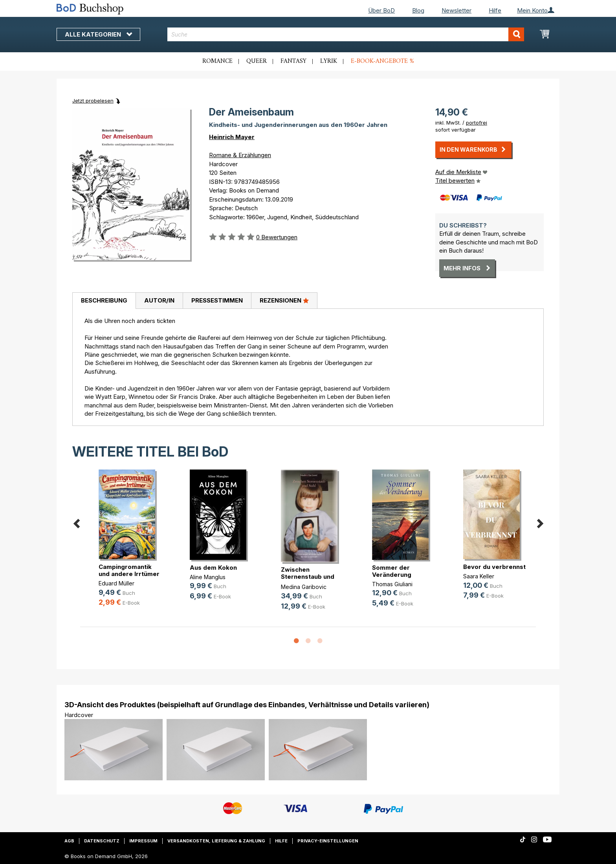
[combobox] (346, 34)
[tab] (104, 301)
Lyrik (329, 61)
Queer (257, 61)
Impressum (143, 841)
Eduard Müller (116, 583)
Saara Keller (479, 576)
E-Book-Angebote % (382, 61)
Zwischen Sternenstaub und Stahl (308, 577)
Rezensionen (284, 300)
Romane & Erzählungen (240, 155)
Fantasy (293, 61)
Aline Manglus (208, 577)
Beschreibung (104, 300)
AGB (69, 841)
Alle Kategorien (98, 34)
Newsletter (456, 10)
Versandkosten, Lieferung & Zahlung (216, 841)
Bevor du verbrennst (494, 567)
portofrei (477, 123)
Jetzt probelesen (93, 101)
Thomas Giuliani (392, 584)
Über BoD (381, 10)
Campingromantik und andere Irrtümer (129, 570)
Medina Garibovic (304, 587)
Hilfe (495, 10)
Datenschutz (102, 841)
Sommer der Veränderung (392, 571)
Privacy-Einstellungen (328, 841)
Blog (418, 10)
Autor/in (159, 300)
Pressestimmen (217, 300)
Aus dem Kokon (213, 568)
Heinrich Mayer (232, 137)
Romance (217, 61)
